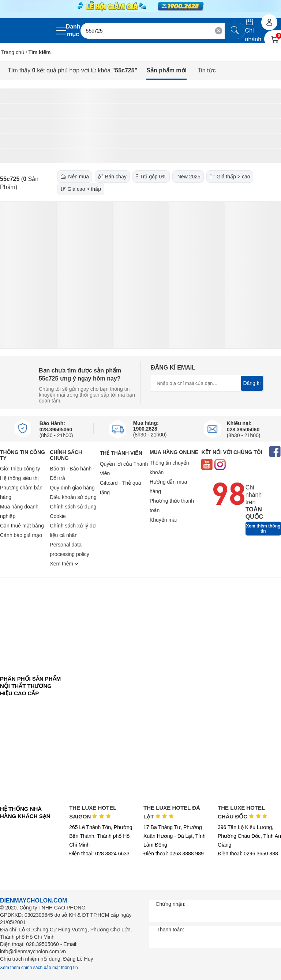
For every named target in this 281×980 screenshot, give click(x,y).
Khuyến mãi (163, 520)
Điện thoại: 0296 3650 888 (248, 854)
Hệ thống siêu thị (19, 478)
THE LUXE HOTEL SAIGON (93, 812)
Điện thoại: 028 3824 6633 (99, 854)
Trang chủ (13, 52)
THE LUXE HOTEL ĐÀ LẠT (172, 812)
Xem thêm (64, 564)
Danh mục (73, 30)
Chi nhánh (253, 31)
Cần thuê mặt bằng (22, 526)
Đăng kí (252, 383)
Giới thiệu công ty (20, 469)
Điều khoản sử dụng (73, 497)
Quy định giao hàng (72, 488)
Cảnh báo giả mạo (21, 535)
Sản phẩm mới (166, 70)
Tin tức (207, 70)
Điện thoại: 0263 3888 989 (174, 854)
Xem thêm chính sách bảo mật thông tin (39, 968)
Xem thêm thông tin (263, 529)
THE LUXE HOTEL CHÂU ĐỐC (243, 812)
